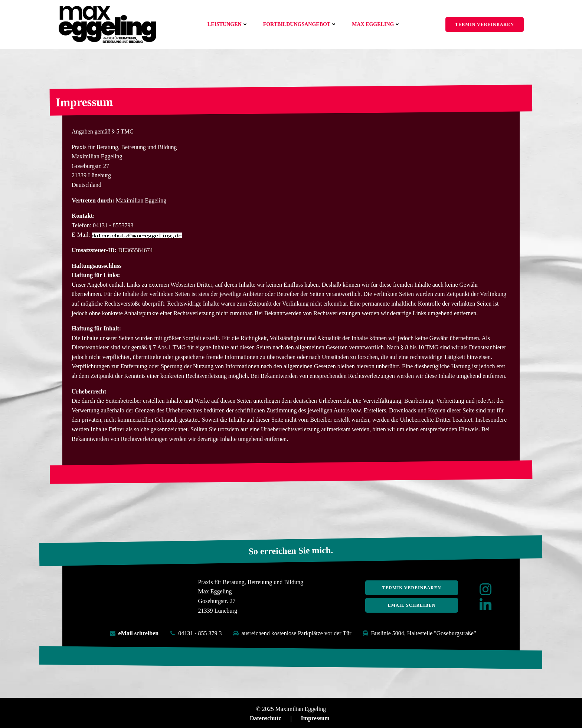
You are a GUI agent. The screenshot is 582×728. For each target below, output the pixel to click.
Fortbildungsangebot (301, 24)
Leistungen (228, 24)
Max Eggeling (377, 24)
